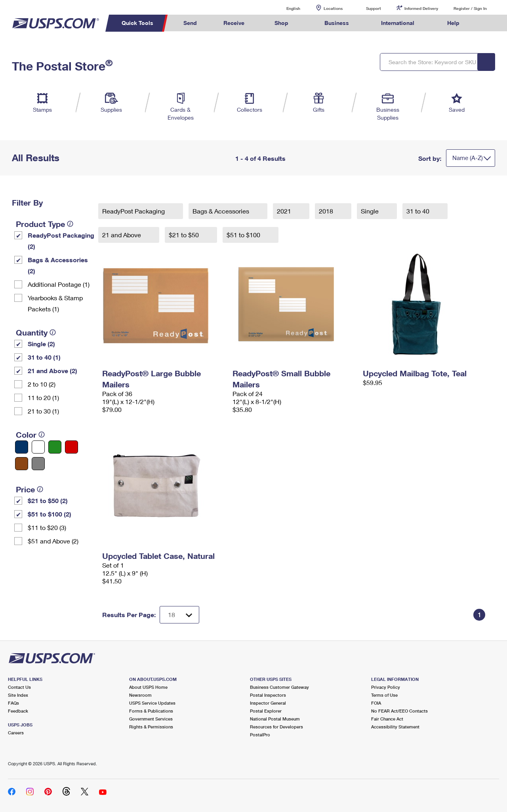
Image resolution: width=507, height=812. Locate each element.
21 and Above (122, 235)
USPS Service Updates (152, 703)
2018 (327, 211)
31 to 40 (419, 211)
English (285, 8)
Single (371, 211)
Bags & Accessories (222, 211)
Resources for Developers (276, 727)
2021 (285, 211)
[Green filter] (55, 447)
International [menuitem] (398, 23)
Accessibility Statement (395, 727)
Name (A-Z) (468, 158)
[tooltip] (70, 224)
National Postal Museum (275, 719)
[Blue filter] (22, 447)
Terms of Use (384, 695)
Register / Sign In (470, 8)
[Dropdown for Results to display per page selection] (179, 615)
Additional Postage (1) (59, 284)
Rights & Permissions (151, 727)
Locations (333, 8)
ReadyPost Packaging (134, 211)
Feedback (18, 711)
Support (374, 8)
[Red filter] (71, 447)
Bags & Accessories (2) (58, 265)
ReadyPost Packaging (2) (61, 241)
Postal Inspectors (268, 695)
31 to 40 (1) (44, 357)
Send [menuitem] (190, 23)
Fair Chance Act (387, 719)
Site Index (18, 695)
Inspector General (268, 703)
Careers (16, 733)
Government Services (151, 719)
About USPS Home (148, 687)
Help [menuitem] (453, 23)
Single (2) (41, 344)
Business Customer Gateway (279, 687)
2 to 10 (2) (42, 384)
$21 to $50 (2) (48, 500)
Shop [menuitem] (281, 23)
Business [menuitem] (337, 23)
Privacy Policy (386, 687)
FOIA (376, 703)
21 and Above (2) (52, 371)
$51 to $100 (244, 235)
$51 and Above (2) (53, 541)
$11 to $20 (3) (47, 527)
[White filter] (38, 447)
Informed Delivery (421, 8)
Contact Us (19, 687)
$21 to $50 (185, 235)
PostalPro (260, 735)
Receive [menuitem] (234, 23)
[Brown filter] (22, 464)
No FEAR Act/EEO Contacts (399, 711)
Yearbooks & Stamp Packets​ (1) (55, 303)
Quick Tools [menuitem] (137, 23)
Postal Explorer (266, 711)
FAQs (13, 703)
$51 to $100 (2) (50, 514)
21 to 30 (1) (43, 411)
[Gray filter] (38, 464)
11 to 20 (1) (43, 397)
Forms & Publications (151, 711)
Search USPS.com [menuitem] (488, 23)
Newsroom (140, 695)
